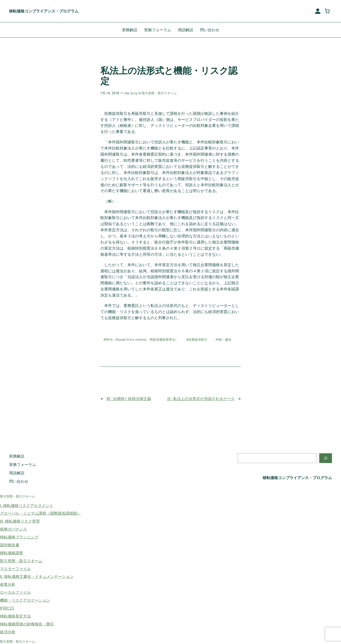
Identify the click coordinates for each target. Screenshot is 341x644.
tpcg (134, 93)
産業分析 (8, 584)
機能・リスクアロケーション (25, 600)
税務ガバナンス (13, 529)
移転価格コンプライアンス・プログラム (44, 11)
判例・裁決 (223, 339)
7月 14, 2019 (110, 93)
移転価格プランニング (19, 537)
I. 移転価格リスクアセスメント (27, 506)
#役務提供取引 (197, 339)
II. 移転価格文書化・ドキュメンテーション (37, 576)
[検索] (326, 458)
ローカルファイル (15, 592)
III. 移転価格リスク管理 (20, 521)
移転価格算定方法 (15, 616)
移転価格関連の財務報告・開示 (27, 624)
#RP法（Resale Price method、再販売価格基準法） (141, 339)
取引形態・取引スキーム (159, 93)
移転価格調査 (12, 553)
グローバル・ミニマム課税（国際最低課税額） (40, 513)
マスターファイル (15, 569)
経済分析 (8, 632)
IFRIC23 (7, 608)
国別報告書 (10, 545)
